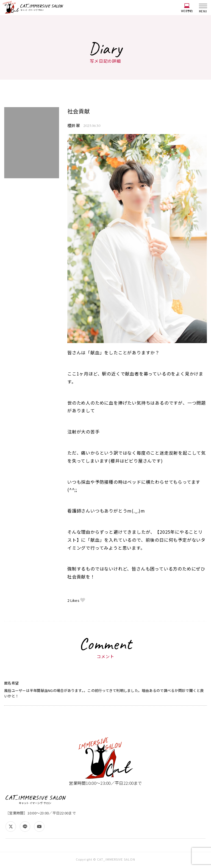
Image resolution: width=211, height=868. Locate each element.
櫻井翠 (74, 126)
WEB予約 (187, 8)
